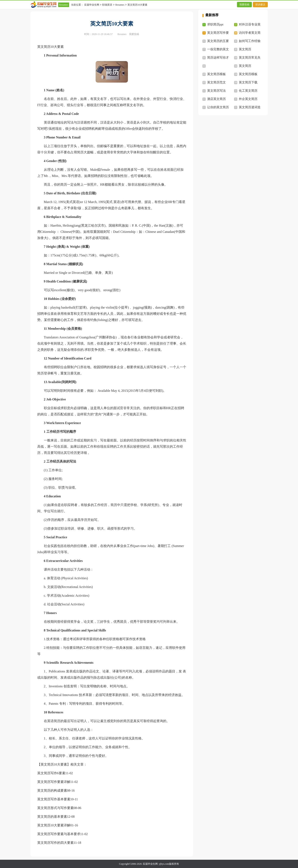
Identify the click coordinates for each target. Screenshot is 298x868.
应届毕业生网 (92, 5)
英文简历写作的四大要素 (55, 843)
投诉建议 (260, 5)
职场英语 (107, 5)
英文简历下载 (248, 82)
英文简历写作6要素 (51, 773)
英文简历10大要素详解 (54, 825)
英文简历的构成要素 (52, 790)
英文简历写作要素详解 (54, 782)
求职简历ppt (215, 24)
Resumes (64, 5)
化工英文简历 (248, 91)
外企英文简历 (248, 99)
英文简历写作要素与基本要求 (59, 834)
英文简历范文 (216, 82)
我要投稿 (244, 5)
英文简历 (245, 49)
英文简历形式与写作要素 (55, 808)
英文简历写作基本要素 (54, 799)
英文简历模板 (216, 74)
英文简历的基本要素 (52, 817)
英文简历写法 (216, 91)
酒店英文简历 (216, 99)
